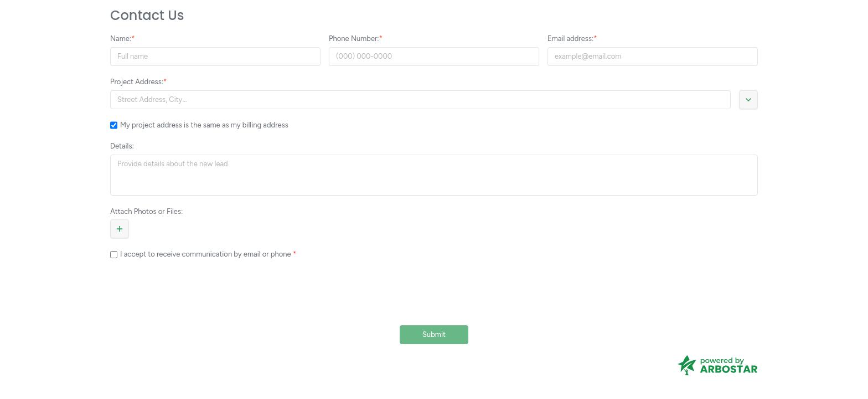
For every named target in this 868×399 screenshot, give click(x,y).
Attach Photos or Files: (146, 211)
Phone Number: (354, 39)
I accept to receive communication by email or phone (206, 254)
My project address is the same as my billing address (204, 125)
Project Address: (137, 82)
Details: (122, 146)
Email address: (570, 39)
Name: (121, 39)
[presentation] (434, 293)
